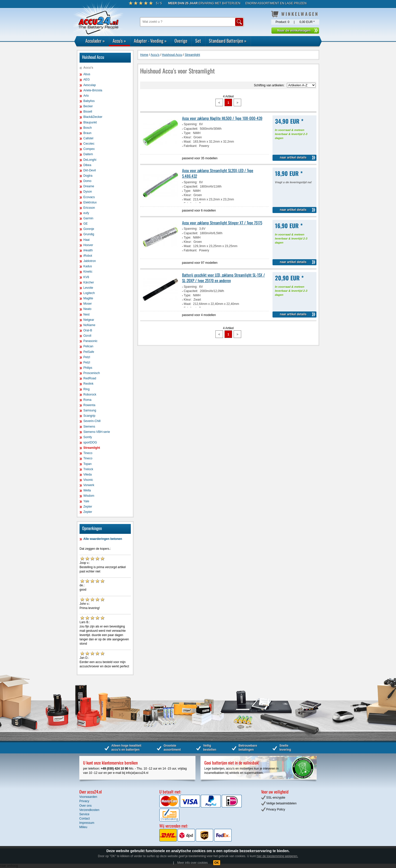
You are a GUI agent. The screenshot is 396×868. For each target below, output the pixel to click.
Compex (89, 149)
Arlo (86, 96)
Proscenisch (92, 373)
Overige (181, 41)
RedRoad (90, 378)
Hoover (88, 245)
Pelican (88, 346)
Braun (87, 133)
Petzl (87, 357)
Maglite (88, 298)
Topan (88, 464)
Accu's (119, 41)
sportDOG (90, 442)
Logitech (89, 293)
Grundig (89, 234)
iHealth (88, 250)
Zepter (88, 507)
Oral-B (88, 330)
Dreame (89, 186)
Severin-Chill (92, 421)
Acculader (95, 41)
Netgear (89, 320)
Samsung (90, 410)
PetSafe (89, 352)
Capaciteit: (191, 129)
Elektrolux (90, 202)
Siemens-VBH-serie (97, 432)
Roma (87, 400)
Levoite (88, 288)
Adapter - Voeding (150, 41)
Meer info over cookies (193, 863)
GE (85, 224)
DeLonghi (90, 160)
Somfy (88, 437)
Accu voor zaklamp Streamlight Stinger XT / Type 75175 (222, 223)
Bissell (88, 112)
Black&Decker (93, 117)
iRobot (88, 256)
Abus (87, 74)
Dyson (88, 192)
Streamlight (92, 448)
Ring (86, 389)
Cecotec (89, 144)
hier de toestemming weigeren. (277, 856)
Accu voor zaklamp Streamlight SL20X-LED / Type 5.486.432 (218, 173)
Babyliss (89, 101)
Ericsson (89, 208)
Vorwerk (89, 485)
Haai (86, 240)
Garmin (88, 218)
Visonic (88, 480)
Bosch (88, 128)
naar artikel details (293, 157)
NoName (89, 325)
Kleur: (188, 137)
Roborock (90, 394)
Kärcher (89, 282)
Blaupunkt (90, 122)
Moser (88, 304)
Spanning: (191, 124)
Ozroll (87, 336)
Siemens (89, 427)
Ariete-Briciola (93, 90)
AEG (86, 80)
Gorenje (89, 229)
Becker (88, 106)
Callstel (88, 138)
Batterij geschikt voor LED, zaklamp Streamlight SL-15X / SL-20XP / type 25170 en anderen (224, 278)
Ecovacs (89, 197)
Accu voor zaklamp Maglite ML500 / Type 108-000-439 (222, 118)
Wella (87, 490)
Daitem (88, 154)
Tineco (88, 453)
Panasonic (90, 341)
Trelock (88, 469)
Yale (86, 501)
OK (217, 863)
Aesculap (90, 85)
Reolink (88, 384)
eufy (86, 213)
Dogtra (88, 176)
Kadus (88, 266)
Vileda (88, 475)
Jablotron (90, 261)
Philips (88, 368)
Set (198, 41)
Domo (87, 181)
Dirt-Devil (90, 170)
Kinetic (88, 272)
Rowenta (89, 405)
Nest (86, 314)
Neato (87, 309)
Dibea (87, 165)
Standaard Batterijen (228, 41)
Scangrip (89, 416)
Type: (188, 133)
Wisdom (89, 496)
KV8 (86, 277)
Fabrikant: (191, 146)
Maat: (188, 142)
